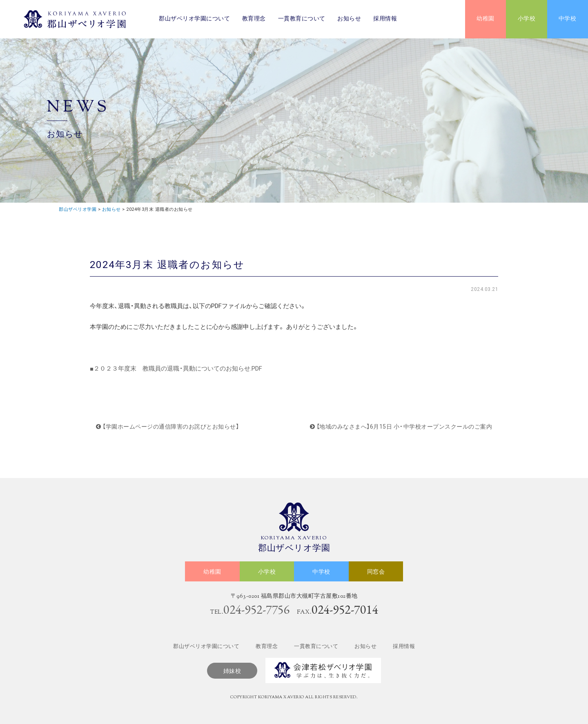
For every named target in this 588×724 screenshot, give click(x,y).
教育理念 (254, 19)
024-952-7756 (256, 609)
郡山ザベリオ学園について (194, 19)
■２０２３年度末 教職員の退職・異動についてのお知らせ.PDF (176, 369)
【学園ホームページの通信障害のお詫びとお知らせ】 (167, 427)
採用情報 (385, 19)
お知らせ (349, 19)
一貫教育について (302, 19)
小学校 (527, 19)
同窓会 (376, 572)
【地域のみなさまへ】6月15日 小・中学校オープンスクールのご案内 (401, 427)
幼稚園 (486, 19)
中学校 (568, 19)
